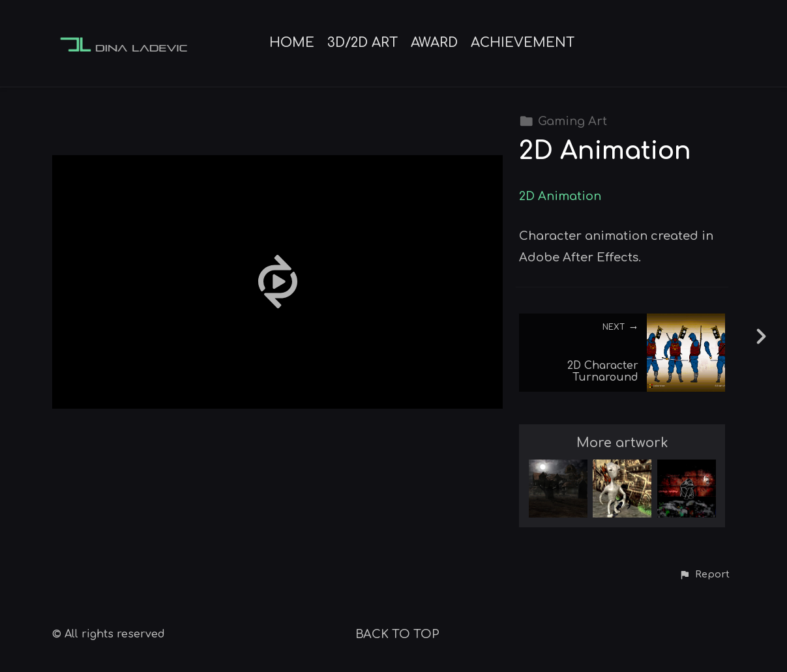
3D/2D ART (363, 43)
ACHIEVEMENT (523, 43)
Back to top (397, 634)
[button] (704, 575)
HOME (292, 43)
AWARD (434, 43)
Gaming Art (563, 121)
